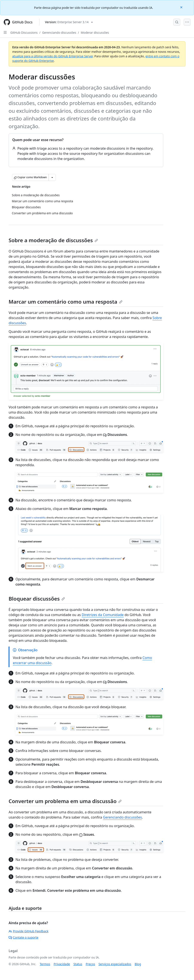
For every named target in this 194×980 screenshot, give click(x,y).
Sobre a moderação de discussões (53, 240)
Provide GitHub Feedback (29, 931)
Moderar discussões (95, 33)
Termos (45, 964)
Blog (138, 964)
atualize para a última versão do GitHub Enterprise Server (53, 56)
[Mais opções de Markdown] (52, 177)
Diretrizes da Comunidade (103, 615)
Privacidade (62, 964)
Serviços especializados (115, 964)
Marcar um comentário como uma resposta (66, 302)
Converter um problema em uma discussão (65, 801)
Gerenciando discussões (59, 33)
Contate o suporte (24, 937)
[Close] (182, 7)
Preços (90, 964)
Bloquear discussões (37, 599)
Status (78, 964)
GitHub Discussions (24, 33)
